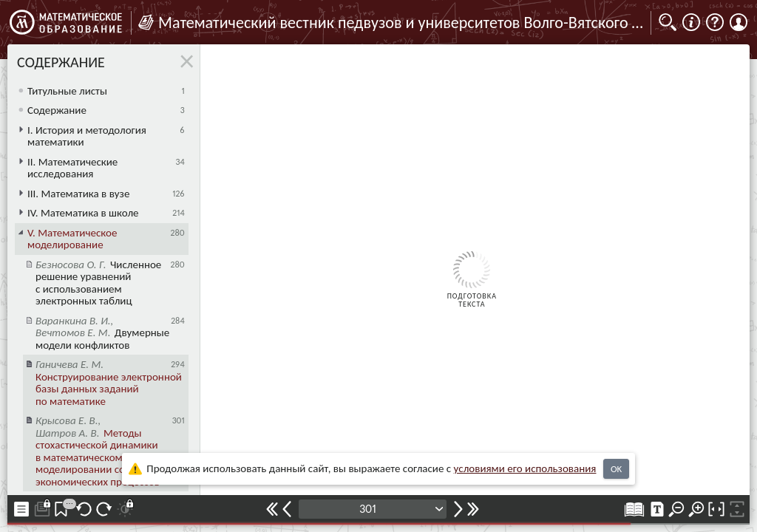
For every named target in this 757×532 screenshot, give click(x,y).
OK (616, 469)
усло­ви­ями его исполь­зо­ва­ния (525, 468)
